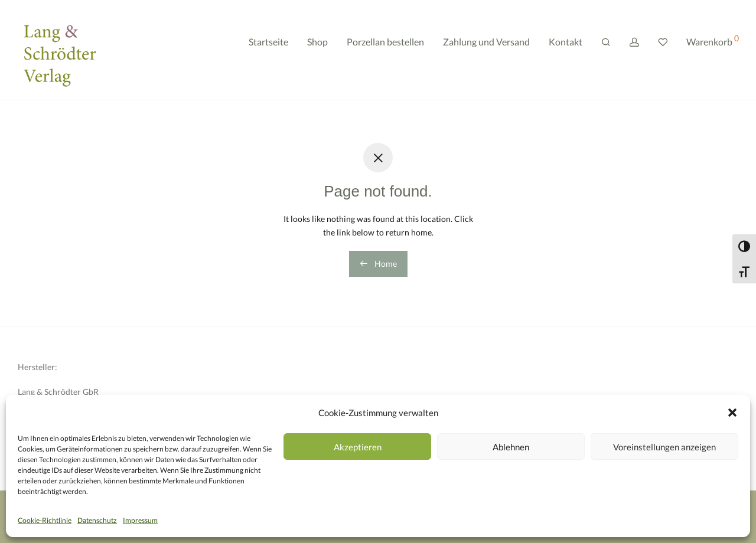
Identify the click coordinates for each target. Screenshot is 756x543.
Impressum (140, 520)
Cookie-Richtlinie (45, 520)
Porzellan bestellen (385, 52)
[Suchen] (606, 52)
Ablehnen (511, 447)
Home (378, 264)
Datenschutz (97, 520)
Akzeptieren (358, 447)
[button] (732, 413)
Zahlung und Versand (486, 52)
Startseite (268, 52)
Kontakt (566, 52)
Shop (317, 52)
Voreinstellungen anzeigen (664, 447)
